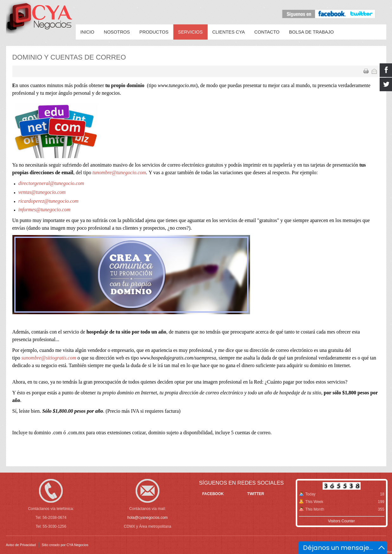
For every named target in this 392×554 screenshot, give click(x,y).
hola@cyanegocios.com (148, 518)
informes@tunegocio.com (44, 210)
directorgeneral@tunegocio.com (51, 183)
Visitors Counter (341, 521)
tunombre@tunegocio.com (119, 172)
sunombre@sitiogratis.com (49, 358)
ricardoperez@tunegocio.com (48, 201)
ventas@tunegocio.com (42, 192)
